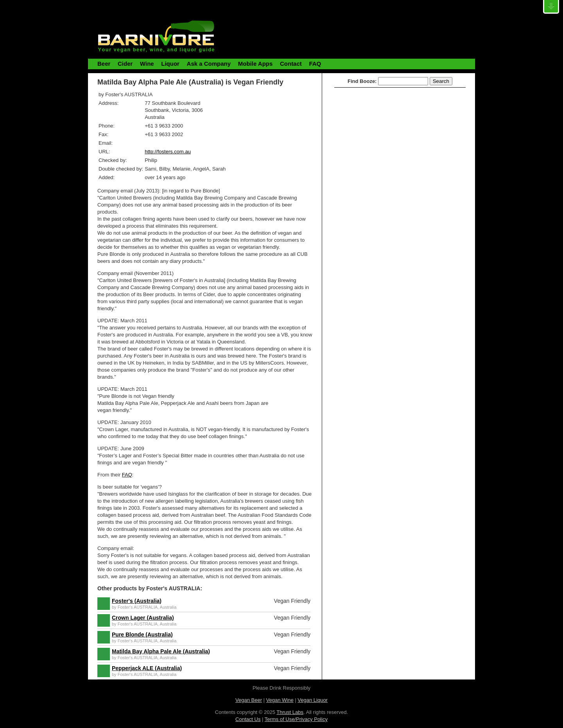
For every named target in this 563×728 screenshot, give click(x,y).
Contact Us (248, 719)
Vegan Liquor (313, 700)
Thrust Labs (290, 712)
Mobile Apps (256, 64)
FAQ (315, 64)
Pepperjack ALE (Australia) (147, 668)
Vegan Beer (249, 700)
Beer (104, 64)
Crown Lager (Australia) (143, 618)
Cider (125, 64)
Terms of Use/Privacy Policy (296, 719)
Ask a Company (209, 64)
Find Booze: (362, 81)
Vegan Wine (280, 700)
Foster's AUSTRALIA (138, 607)
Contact (291, 64)
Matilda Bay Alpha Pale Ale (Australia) (161, 651)
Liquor (170, 64)
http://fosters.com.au (168, 152)
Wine (147, 64)
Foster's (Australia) (137, 601)
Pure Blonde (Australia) (142, 635)
